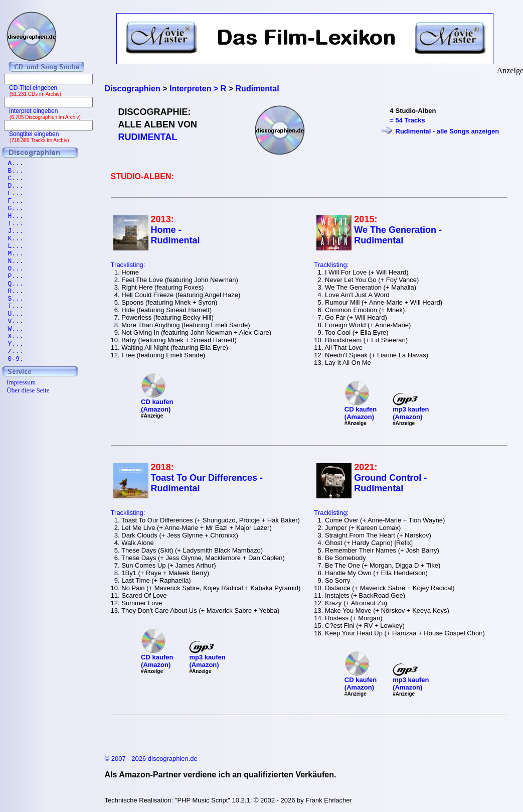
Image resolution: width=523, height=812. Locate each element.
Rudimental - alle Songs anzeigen (448, 131)
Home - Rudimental (176, 235)
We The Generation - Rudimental (398, 235)
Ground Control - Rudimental (390, 483)
